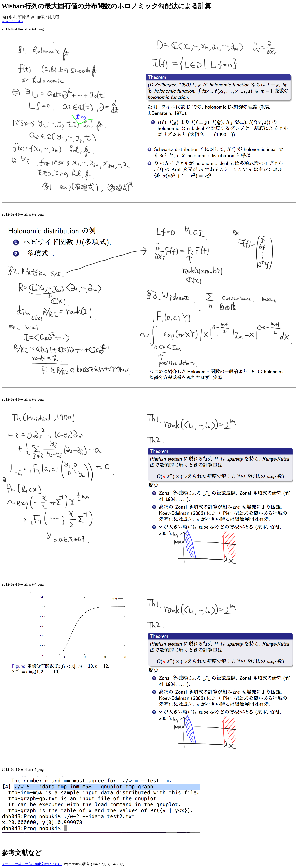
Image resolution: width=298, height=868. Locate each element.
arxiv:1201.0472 (12, 21)
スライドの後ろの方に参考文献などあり (32, 864)
